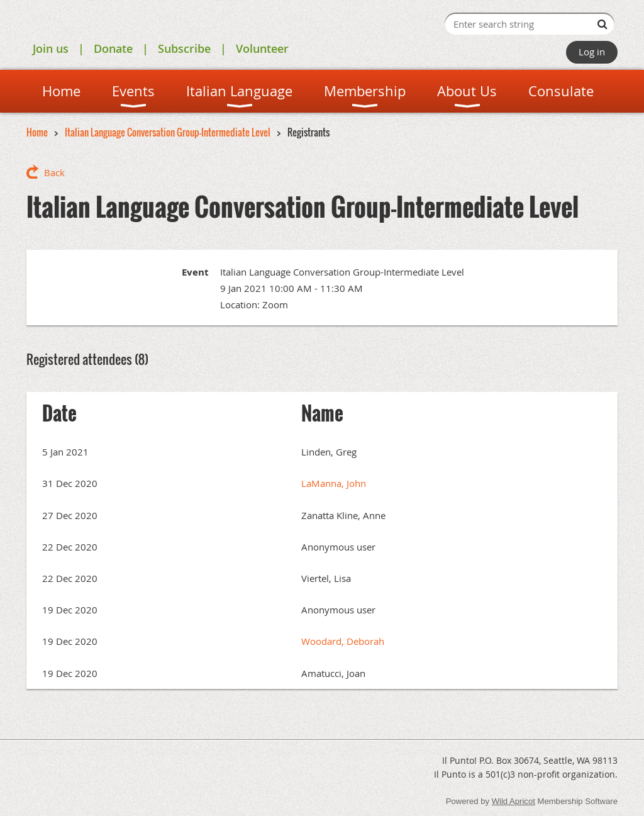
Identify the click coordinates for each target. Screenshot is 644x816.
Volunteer (262, 48)
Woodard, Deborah (343, 641)
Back (54, 172)
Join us (51, 48)
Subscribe (184, 48)
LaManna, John (334, 483)
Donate (113, 48)
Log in (592, 52)
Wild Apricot (514, 801)
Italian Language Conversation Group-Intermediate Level (168, 132)
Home (37, 132)
